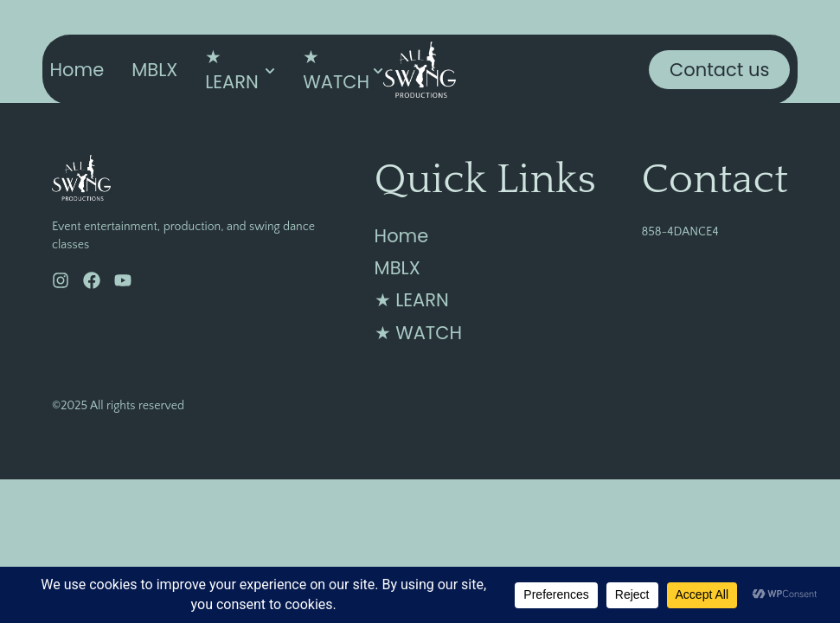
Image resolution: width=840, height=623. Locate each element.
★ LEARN (232, 69)
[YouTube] (123, 280)
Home (77, 70)
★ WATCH (336, 69)
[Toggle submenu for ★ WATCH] (376, 70)
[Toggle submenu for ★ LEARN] (268, 70)
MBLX (154, 70)
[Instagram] (61, 280)
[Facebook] (92, 280)
